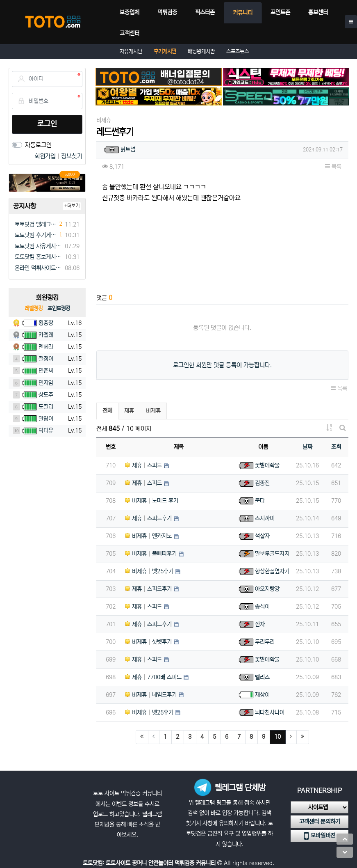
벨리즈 (262, 677)
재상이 (262, 695)
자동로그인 (38, 145)
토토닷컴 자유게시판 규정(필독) (38, 246)
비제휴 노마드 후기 (152, 501)
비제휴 (153, 411)
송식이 (262, 607)
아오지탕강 (267, 589)
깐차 (260, 624)
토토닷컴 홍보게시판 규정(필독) (38, 257)
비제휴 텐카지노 (148, 536)
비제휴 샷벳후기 (148, 642)
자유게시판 (131, 52)
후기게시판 (165, 52)
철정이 (46, 359)
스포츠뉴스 (238, 52)
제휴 (129, 411)
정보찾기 (72, 156)
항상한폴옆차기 (272, 571)
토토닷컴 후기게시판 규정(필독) (36, 235)
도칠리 (46, 407)
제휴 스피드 (143, 465)
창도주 (46, 395)
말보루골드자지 (272, 554)
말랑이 (46, 419)
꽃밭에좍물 (267, 465)
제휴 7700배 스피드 (153, 677)
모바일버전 (320, 836)
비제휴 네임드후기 (151, 695)
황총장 (46, 323)
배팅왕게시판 (201, 52)
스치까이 (265, 518)
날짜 (307, 447)
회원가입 (46, 156)
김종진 (262, 483)
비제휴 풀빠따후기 (151, 554)
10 (280, 736)
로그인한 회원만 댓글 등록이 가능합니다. (222, 365)
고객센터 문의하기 (320, 822)
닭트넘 (128, 149)
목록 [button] (333, 167)
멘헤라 (46, 347)
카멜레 (46, 335)
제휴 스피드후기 (148, 518)
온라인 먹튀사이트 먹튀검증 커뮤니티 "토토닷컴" (38, 268)
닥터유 (46, 431)
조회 (336, 447)
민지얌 (46, 383)
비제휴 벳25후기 (149, 571)
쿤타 (260, 501)
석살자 (262, 536)
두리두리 (265, 642)
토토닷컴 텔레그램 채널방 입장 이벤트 (36, 224)
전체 (107, 411)
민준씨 (46, 371)
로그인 (47, 124)
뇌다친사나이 (270, 712)
